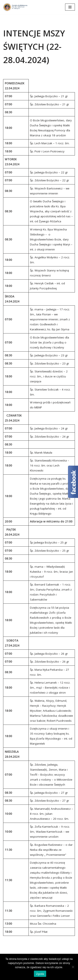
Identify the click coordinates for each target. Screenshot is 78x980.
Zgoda (40, 974)
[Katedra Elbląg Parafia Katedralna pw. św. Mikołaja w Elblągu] (16, 7)
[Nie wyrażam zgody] (73, 967)
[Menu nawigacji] (70, 7)
